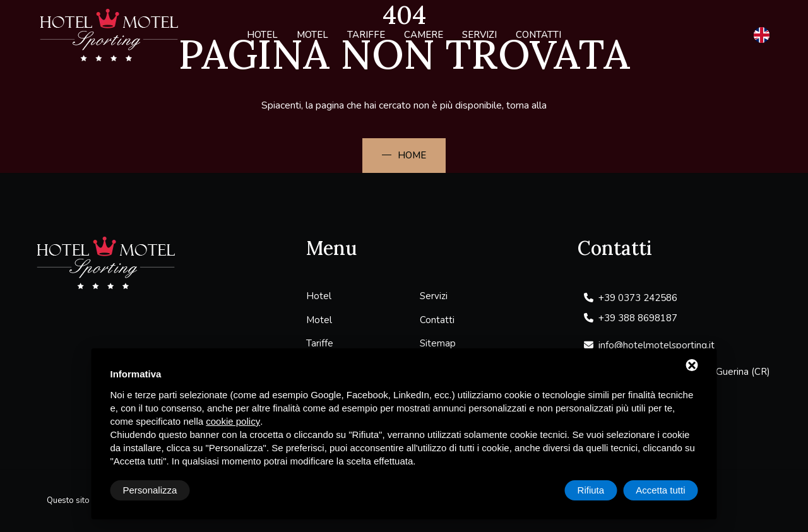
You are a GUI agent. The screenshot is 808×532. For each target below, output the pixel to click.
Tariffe (366, 35)
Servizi (479, 35)
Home (412, 155)
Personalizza (150, 490)
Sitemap (438, 343)
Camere (424, 35)
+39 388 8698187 (631, 318)
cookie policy (233, 421)
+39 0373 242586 (631, 298)
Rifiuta (591, 490)
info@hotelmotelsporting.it (649, 345)
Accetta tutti (660, 490)
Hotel (262, 35)
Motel (312, 35)
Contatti (538, 35)
